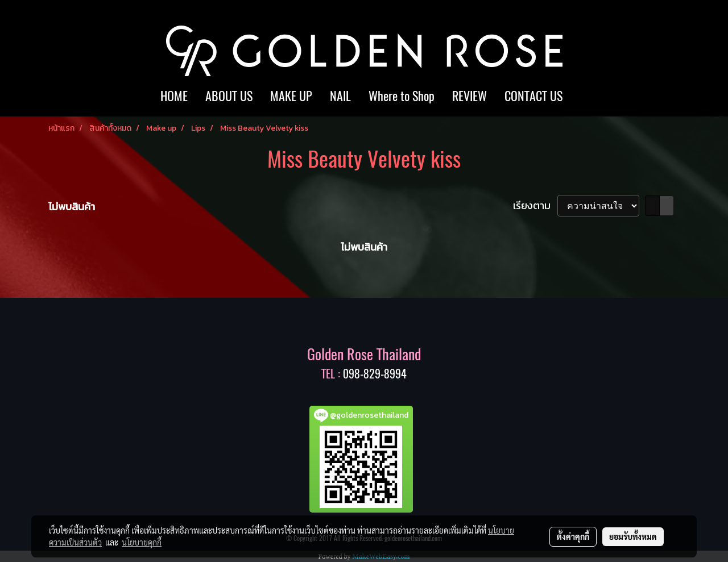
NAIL (340, 96)
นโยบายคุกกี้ (142, 542)
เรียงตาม (535, 205)
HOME (174, 96)
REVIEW (470, 96)
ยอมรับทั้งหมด (633, 536)
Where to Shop (402, 96)
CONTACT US (533, 96)
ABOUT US (229, 96)
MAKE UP (291, 96)
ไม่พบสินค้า (72, 207)
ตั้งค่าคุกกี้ (573, 536)
